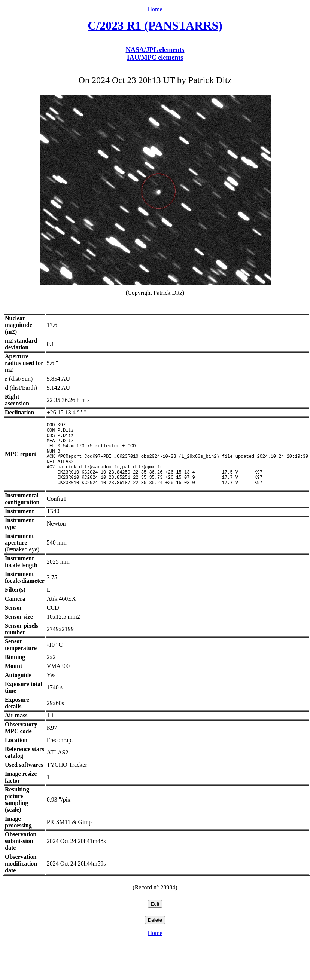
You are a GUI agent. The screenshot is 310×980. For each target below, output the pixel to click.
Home (155, 9)
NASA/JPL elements (155, 50)
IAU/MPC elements (155, 58)
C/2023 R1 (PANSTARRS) (155, 25)
